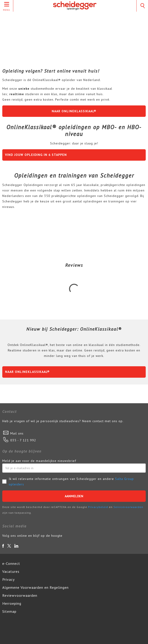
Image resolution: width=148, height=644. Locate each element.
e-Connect (11, 563)
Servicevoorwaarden (128, 507)
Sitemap (9, 611)
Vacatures (11, 571)
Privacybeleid (98, 507)
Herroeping (12, 603)
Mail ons (17, 433)
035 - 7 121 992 (23, 440)
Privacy (8, 579)
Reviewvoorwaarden (20, 595)
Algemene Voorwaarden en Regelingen (35, 587)
